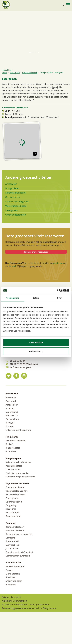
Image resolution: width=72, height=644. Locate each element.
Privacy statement (12, 597)
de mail (12, 266)
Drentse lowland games (17, 202)
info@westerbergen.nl (20, 367)
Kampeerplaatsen (15, 527)
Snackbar (10, 577)
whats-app (58, 263)
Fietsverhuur (12, 419)
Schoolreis (11, 451)
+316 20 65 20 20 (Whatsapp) (23, 364)
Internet (10, 408)
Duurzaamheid (13, 516)
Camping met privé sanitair (20, 552)
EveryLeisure (49, 608)
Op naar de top (13, 197)
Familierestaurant (15, 567)
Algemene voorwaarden (14, 601)
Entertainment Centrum (18, 430)
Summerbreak (13, 545)
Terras (9, 570)
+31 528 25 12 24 (17, 361)
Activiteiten (12, 405)
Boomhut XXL (13, 541)
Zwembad (11, 401)
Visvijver (10, 423)
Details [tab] (36, 298)
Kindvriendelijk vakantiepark (20, 477)
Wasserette (12, 416)
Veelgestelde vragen (16, 491)
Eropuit (9, 426)
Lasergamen (12, 210)
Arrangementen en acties (19, 534)
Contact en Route (15, 487)
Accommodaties (14, 466)
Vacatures (11, 509)
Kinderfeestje (13, 448)
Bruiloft (10, 444)
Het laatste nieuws (16, 495)
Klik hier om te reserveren (36, 252)
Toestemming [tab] (13, 298)
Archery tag (11, 184)
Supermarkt (12, 412)
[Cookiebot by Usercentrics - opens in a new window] (57, 291)
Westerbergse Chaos (16, 206)
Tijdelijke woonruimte (17, 473)
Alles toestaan (36, 342)
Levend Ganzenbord (15, 193)
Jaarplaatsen (12, 549)
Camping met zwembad (18, 556)
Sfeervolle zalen (14, 581)
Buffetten (11, 585)
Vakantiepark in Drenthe (18, 462)
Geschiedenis (13, 513)
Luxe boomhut (13, 469)
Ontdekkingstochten (16, 215)
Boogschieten (12, 188)
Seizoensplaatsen (15, 531)
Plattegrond (12, 498)
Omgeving (11, 505)
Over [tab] (59, 298)
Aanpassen (36, 351)
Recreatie (11, 398)
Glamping (10, 538)
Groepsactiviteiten (16, 441)
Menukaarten (13, 574)
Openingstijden (14, 502)
